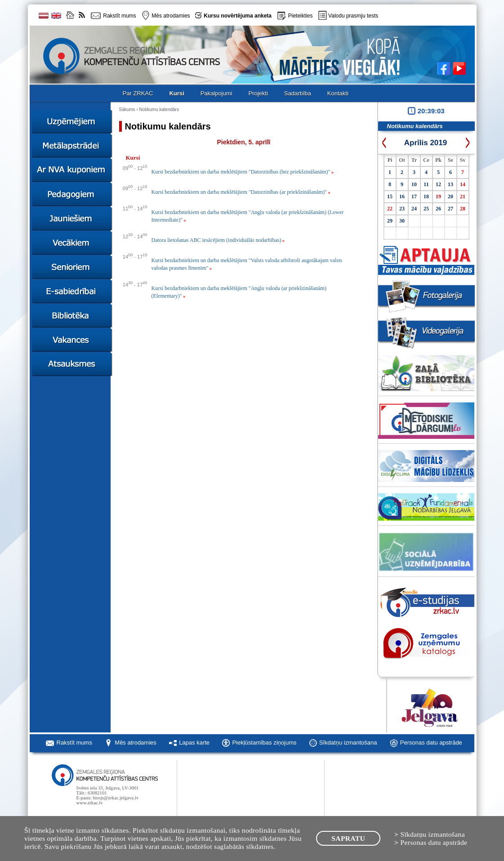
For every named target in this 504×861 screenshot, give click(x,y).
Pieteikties (301, 16)
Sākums (127, 109)
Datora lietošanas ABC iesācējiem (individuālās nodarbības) (218, 240)
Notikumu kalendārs (159, 109)
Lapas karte (194, 743)
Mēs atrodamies (135, 743)
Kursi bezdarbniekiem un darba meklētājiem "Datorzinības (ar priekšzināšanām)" (241, 192)
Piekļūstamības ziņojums (264, 743)
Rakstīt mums (74, 743)
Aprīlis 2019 (426, 143)
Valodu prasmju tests (353, 16)
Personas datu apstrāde (431, 743)
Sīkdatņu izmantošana (348, 743)
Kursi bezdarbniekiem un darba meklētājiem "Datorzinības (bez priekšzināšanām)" (243, 172)
